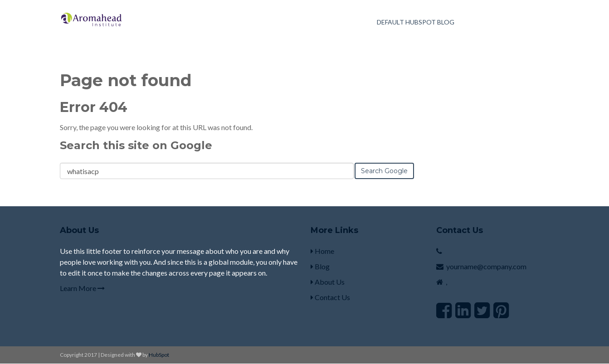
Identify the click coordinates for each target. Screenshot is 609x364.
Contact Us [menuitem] (330, 297)
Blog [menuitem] (320, 266)
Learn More (82, 288)
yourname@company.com (486, 266)
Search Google (384, 171)
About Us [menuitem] (328, 282)
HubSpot (159, 355)
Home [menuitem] (322, 251)
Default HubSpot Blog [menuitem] (416, 22)
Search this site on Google (136, 145)
